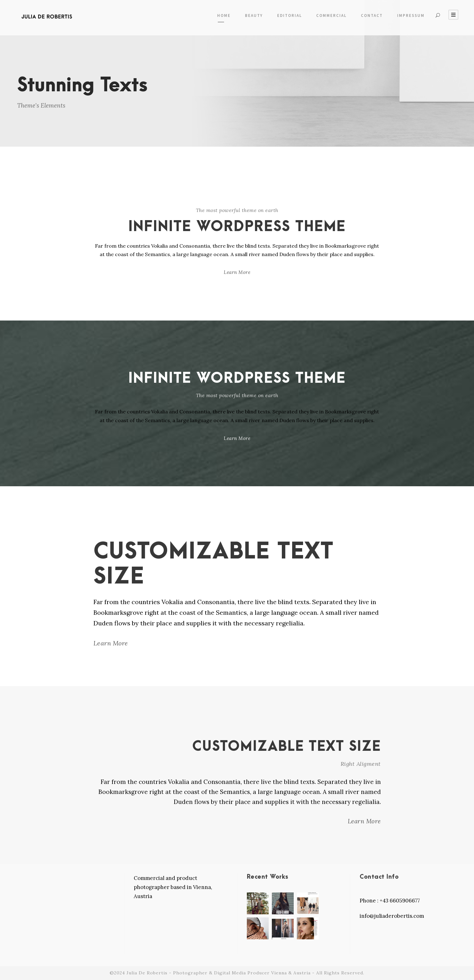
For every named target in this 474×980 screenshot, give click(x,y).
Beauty (254, 15)
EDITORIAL (289, 15)
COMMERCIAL (331, 15)
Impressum (411, 15)
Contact (372, 15)
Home (224, 15)
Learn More (237, 272)
